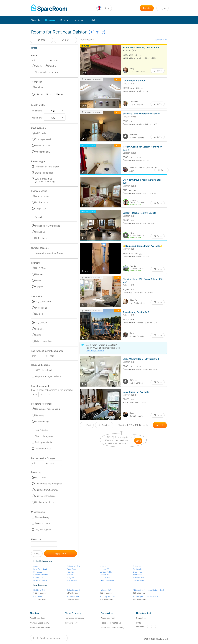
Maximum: (37, 118)
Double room (42, 202)
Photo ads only (42, 517)
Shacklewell (138, 572)
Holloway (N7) (106, 590)
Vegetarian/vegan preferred (49, 376)
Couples (39, 287)
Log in (162, 8)
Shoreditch (138, 575)
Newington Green (107, 580)
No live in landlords (45, 502)
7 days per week (43, 139)
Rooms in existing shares (47, 167)
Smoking (40, 415)
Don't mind (41, 478)
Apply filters (61, 554)
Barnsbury (38, 572)
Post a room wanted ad (111, 623)
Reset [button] (37, 554)
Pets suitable (41, 430)
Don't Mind (41, 268)
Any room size (42, 196)
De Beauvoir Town (74, 566)
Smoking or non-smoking (48, 409)
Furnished (40, 232)
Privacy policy (71, 623)
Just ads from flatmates (47, 490)
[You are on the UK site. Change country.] (104, 8)
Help (94, 20)
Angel (36, 566)
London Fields (106, 572)
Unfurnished (41, 238)
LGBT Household (43, 370)
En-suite (39, 217)
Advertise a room (108, 618)
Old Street (137, 566)
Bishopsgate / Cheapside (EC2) (146, 596)
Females (39, 274)
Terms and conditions (74, 618)
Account (80, 20)
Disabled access (43, 448)
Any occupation (43, 302)
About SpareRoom (38, 618)
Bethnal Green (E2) (74, 590)
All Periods (41, 133)
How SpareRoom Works (40, 628)
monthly (52, 66)
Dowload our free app (49, 638)
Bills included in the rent (47, 72)
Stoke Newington (140, 580)
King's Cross (72, 580)
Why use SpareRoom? (39, 623)
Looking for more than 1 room (49, 253)
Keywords (36, 540)
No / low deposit (43, 530)
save (138, 441)
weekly (39, 66)
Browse (50, 20)
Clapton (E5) (38, 596)
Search (35, 20)
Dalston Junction (40, 580)
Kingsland (104, 566)
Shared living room (44, 436)
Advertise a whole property (112, 628)
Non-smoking (42, 421)
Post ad (65, 20)
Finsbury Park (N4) (108, 596)
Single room (41, 209)
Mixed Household (44, 341)
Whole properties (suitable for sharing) (45, 180)
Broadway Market (41, 575)
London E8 (104, 569)
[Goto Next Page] (160, 425)
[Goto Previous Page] (104, 425)
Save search (161, 40)
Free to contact (42, 523)
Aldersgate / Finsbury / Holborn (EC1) (148, 590)
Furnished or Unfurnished (48, 226)
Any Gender (41, 323)
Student (39, 314)
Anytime (39, 87)
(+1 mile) (97, 32)
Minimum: (37, 111)
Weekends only (43, 152)
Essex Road (71, 569)
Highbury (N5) (39, 590)
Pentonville (138, 569)
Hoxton (70, 575)
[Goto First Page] (87, 425)
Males (38, 280)
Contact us (141, 618)
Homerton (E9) (73, 596)
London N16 (105, 577)
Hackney (70, 572)
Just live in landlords (45, 496)
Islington (70, 577)
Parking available (43, 442)
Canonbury (38, 577)
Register (147, 8)
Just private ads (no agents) (49, 484)
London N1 (104, 575)
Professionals (42, 308)
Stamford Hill (138, 577)
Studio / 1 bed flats (44, 173)
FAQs (138, 623)
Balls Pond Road (40, 569)
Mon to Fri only (43, 145)
